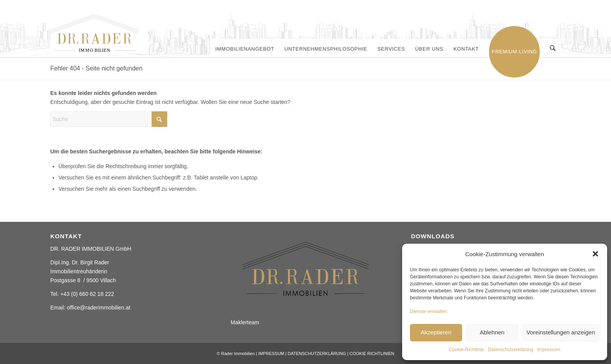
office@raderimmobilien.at (99, 308)
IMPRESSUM (271, 353)
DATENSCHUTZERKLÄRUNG (317, 353)
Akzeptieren (436, 332)
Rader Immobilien (238, 353)
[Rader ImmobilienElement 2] (99, 34)
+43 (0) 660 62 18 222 (87, 294)
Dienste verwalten (428, 311)
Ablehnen (492, 332)
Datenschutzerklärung (511, 350)
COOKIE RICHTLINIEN (372, 353)
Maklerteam (245, 322)
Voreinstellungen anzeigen (561, 332)
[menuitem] (245, 49)
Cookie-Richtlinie (466, 350)
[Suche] (553, 49)
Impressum (549, 350)
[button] (595, 254)
